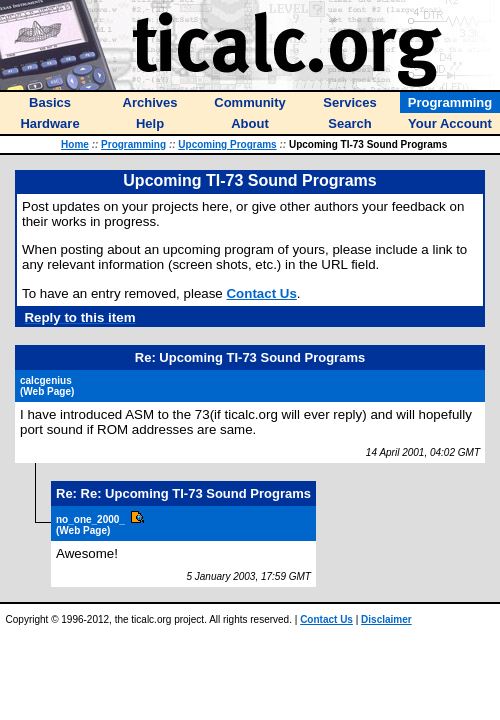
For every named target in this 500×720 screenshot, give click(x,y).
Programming (133, 144)
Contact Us (261, 293)
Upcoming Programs (227, 144)
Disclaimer (386, 619)
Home (75, 144)
